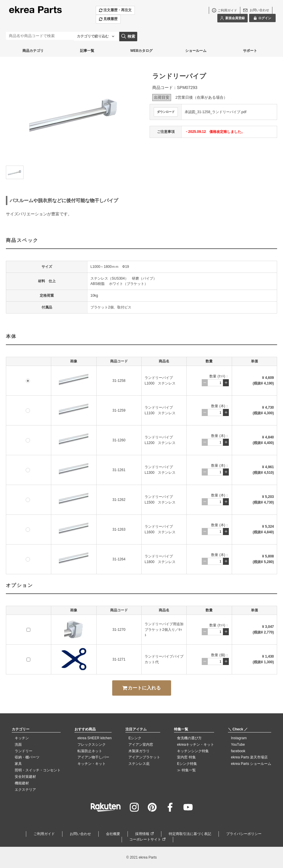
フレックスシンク (92, 745)
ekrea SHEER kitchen (95, 738)
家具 (18, 764)
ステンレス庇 (139, 764)
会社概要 (113, 834)
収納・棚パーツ (27, 757)
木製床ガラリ (139, 751)
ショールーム (196, 51)
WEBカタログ (141, 51)
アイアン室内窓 (141, 745)
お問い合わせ (80, 834)
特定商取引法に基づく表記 (190, 834)
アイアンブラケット (144, 757)
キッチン (22, 738)
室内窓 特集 (186, 757)
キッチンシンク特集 (193, 751)
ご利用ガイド (44, 834)
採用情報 (142, 834)
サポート (250, 51)
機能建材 (22, 783)
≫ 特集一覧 (186, 770)
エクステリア (25, 790)
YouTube (238, 745)
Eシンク (135, 738)
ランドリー (24, 751)
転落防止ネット (90, 751)
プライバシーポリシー (244, 834)
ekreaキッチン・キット (196, 745)
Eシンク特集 (187, 764)
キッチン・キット (92, 764)
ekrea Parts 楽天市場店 (249, 757)
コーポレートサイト (145, 839)
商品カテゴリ (33, 51)
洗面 (18, 745)
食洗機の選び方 (189, 738)
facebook (238, 751)
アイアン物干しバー (93, 757)
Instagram (239, 738)
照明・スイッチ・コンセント (38, 770)
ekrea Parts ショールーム (251, 764)
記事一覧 (87, 51)
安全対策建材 (25, 777)
